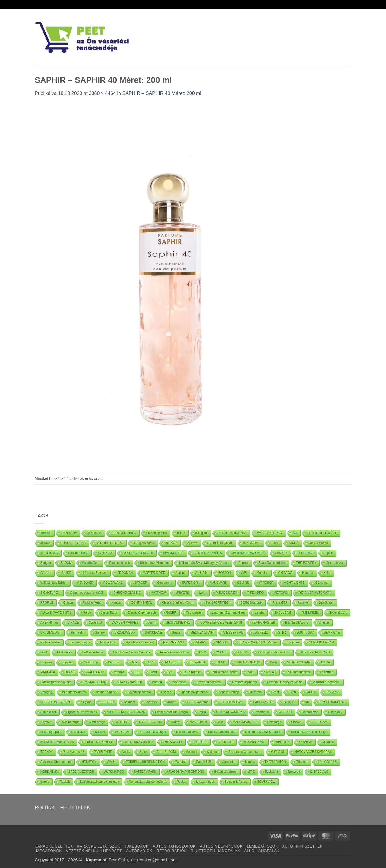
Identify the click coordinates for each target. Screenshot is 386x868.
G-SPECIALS (319, 772)
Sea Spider (326, 603)
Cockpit (180, 573)
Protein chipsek (120, 563)
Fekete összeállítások (175, 652)
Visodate (328, 742)
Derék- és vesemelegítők (87, 593)
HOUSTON (89, 762)
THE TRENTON (275, 762)
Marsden (263, 573)
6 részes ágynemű (245, 682)
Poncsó (244, 563)
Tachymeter (194, 613)
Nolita (126, 752)
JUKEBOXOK (136, 846)
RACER (171, 613)
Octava (68, 603)
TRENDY (47, 752)
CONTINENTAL (141, 603)
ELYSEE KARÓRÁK (332, 702)
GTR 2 (282, 632)
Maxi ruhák (179, 682)
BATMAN (200, 642)
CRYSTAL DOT (51, 632)
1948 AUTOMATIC (248, 662)
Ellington (302, 762)
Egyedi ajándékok (139, 692)
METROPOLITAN (299, 662)
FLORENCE (306, 553)
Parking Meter (92, 603)
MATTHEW (158, 593)
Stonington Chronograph (245, 752)
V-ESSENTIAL (233, 632)
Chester (324, 623)
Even (292, 692)
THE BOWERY (306, 563)
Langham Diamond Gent (228, 613)
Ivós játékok (108, 642)
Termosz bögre (80, 642)
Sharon (100, 732)
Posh (274, 662)
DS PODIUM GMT (231, 702)
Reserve (303, 603)
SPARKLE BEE (173, 553)
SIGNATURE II (50, 593)
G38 (244, 573)
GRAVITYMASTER (130, 682)
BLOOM (66, 563)
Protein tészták (50, 642)
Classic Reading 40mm (56, 682)
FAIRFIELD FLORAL (109, 543)
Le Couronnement (298, 672)
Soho (143, 752)
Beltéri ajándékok (226, 772)
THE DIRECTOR (150, 722)
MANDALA (48, 672)
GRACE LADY (94, 672)
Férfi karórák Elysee (224, 672)
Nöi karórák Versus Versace (132, 652)
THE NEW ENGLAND (315, 652)
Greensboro (225, 742)
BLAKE (70, 672)
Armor (171, 702)
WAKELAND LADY (270, 533)
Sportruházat (335, 563)
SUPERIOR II (191, 583)
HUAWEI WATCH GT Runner (258, 642)
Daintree (293, 642)
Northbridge (97, 722)
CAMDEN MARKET (125, 623)
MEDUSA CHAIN (202, 632)
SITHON (242, 652)
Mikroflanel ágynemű (326, 682)
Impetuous (262, 712)
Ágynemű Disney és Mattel (285, 682)
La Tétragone (192, 672)
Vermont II (229, 762)
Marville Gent (91, 563)
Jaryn (152, 623)
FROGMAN (125, 573)
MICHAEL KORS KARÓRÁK (126, 712)
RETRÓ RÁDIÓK (172, 851)
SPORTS (222, 642)
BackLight (271, 772)
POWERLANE (113, 583)
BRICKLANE (154, 632)
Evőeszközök (338, 613)
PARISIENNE (103, 752)
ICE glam (202, 533)
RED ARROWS (173, 642)
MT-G (251, 772)
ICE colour (322, 583)
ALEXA (325, 662)
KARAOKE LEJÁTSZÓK (99, 846)
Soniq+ (100, 632)
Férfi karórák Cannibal (138, 742)
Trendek (46, 533)
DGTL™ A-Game (197, 702)
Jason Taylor (109, 613)
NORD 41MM (49, 772)
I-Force (86, 613)
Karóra (45, 782)
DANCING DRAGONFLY (248, 553)
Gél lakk (46, 573)
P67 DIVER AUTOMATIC (315, 593)
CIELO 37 (278, 752)
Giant (153, 672)
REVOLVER (85, 583)
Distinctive (78, 732)
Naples (250, 762)
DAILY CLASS (327, 762)
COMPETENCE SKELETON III (221, 623)
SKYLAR (270, 672)
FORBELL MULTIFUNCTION (145, 762)
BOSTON (225, 573)
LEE (137, 672)
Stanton (296, 722)
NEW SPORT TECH (217, 603)
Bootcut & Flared (236, 782)
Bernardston (310, 712)
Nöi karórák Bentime (222, 732)
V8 (307, 702)
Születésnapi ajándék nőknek (99, 782)
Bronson (46, 662)
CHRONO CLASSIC (127, 593)
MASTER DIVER (154, 573)
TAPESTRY (69, 533)
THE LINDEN (310, 613)
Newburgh (274, 722)
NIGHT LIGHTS (294, 583)
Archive (192, 543)
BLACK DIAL (252, 543)
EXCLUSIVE (283, 613)
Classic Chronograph (142, 613)
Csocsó (166, 692)
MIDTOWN (281, 593)
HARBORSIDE (263, 702)
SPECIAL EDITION (81, 772)
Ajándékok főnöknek (140, 642)
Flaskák (65, 782)
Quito (134, 662)
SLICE (275, 543)
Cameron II (165, 583)
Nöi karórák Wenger (153, 732)
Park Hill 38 (204, 762)
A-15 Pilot (202, 573)
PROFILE (47, 603)
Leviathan (327, 672)
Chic (220, 722)
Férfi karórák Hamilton (99, 742)
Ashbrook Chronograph (56, 762)
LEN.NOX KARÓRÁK (230, 712)
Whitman (212, 752)
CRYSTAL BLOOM (94, 682)
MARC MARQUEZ (245, 722)
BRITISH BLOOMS (220, 543)
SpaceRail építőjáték (272, 563)
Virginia (119, 672)
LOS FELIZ (260, 632)
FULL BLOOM (166, 752)
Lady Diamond (318, 543)
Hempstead (197, 662)
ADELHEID (200, 742)
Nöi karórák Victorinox (155, 563)
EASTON (289, 702)
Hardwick (151, 702)
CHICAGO (285, 573)
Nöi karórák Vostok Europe (263, 732)
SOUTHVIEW (266, 782)
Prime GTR (280, 603)
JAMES (311, 692)
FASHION (306, 742)
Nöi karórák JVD (187, 732)
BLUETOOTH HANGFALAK (215, 851)
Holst (327, 573)
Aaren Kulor (48, 712)
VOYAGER (140, 583)
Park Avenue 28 (73, 752)
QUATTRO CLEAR (73, 543)
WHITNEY (282, 742)
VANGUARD (219, 583)
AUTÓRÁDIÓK (139, 851)
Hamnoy (308, 573)
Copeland (95, 623)
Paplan (181, 782)
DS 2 (202, 652)
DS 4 (44, 652)
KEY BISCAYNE (254, 742)
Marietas (180, 762)
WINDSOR (266, 583)
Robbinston (91, 662)
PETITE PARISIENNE (233, 533)
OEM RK (243, 583)
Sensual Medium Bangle (171, 712)
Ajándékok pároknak (195, 692)
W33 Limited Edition (54, 583)
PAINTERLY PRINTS (208, 553)
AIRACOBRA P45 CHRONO (185, 772)
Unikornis (255, 692)
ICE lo (181, 533)
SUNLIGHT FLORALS (322, 533)
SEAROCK (94, 533)
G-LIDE (66, 573)
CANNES (281, 553)
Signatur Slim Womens (82, 712)
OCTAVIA (171, 543)
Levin (203, 593)
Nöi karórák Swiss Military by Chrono (204, 563)
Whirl (251, 672)
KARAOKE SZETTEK (54, 846)
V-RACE (73, 623)
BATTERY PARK (145, 772)
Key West (332, 692)
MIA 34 (111, 762)
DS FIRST (122, 722)
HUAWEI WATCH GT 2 (56, 613)
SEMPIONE (332, 632)
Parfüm (157, 682)
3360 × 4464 (102, 93)
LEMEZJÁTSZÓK (263, 846)
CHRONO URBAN (321, 642)
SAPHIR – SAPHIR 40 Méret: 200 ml (161, 93)
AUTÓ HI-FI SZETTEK (302, 846)
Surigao (46, 563)
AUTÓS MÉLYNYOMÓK (221, 846)
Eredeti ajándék (157, 533)
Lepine (328, 553)
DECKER (108, 702)
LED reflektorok (93, 652)
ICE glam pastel (144, 543)
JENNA (45, 543)
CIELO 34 (285, 712)
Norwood (294, 772)
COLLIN (221, 652)
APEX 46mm (49, 623)
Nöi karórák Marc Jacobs (57, 742)
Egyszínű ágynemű (209, 682)
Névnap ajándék (106, 692)
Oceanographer (51, 732)
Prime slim (78, 632)
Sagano (86, 702)
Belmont (130, 702)
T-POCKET (172, 662)
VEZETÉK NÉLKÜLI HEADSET (94, 851)
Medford (191, 752)
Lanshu (259, 613)
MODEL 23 (122, 732)
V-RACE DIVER (227, 593)
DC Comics (65, 652)
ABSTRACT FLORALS (138, 553)
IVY (295, 533)
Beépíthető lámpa (74, 692)
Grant (275, 692)
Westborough (70, 722)
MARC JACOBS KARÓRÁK (313, 752)
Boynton (46, 722)
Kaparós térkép (229, 692)
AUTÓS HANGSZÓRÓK (174, 846)
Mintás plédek (205, 782)
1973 (151, 662)
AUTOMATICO (114, 772)
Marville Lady (49, 553)
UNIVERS (182, 593)
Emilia (202, 712)
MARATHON (198, 722)
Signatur (67, 662)
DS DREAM (320, 722)
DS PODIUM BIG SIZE (56, 702)
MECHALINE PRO (178, 623)
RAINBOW (106, 553)
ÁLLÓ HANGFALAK (262, 851)
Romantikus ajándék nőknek (148, 782)
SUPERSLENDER (124, 533)
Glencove (114, 662)
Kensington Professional (274, 652)
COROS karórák (252, 603)
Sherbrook (335, 712)
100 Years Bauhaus (94, 573)
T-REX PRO (255, 593)
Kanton (116, 603)
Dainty (176, 722)
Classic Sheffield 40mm (178, 603)
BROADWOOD (125, 632)
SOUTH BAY (305, 632)
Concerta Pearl (78, 553)
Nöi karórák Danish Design (309, 732)
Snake (176, 632)
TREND (220, 662)
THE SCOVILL (173, 742)
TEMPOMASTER (263, 623)
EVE (170, 672)
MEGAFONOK (49, 851)
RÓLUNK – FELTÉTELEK (62, 808)
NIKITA (294, 543)
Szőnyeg (46, 692)
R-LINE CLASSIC (297, 623)
